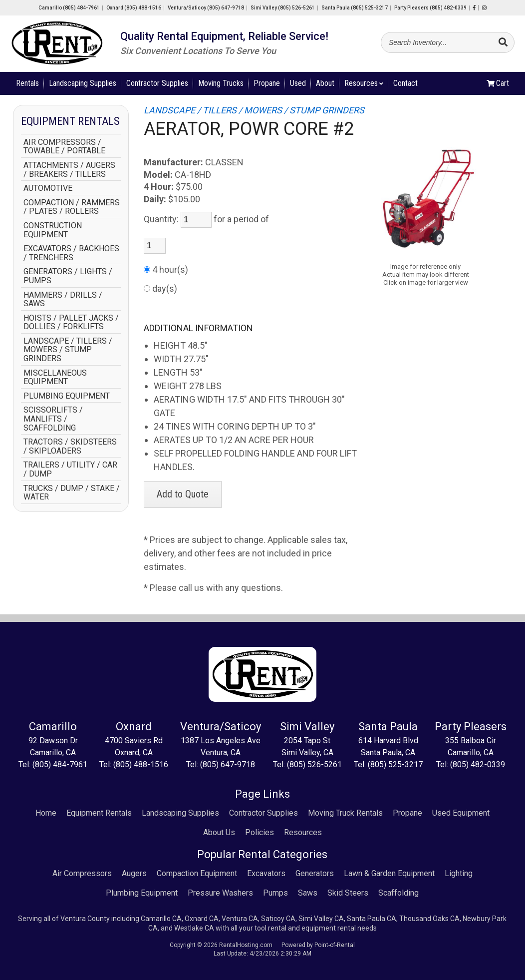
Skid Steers (348, 893)
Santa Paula (355, 8)
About (325, 83)
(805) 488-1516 (141, 764)
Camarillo (69, 8)
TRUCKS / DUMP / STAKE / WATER (72, 493)
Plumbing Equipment (142, 893)
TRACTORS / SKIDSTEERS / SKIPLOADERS (70, 446)
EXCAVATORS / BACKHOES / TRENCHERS (71, 253)
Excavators (266, 873)
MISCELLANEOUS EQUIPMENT (55, 377)
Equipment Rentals (99, 813)
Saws (308, 893)
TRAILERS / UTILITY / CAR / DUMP (70, 469)
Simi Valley (283, 8)
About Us (219, 832)
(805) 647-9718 (228, 764)
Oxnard (134, 8)
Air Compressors (82, 873)
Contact (405, 83)
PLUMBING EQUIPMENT (67, 396)
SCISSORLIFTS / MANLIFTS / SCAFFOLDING (53, 419)
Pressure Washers (220, 893)
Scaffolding (398, 893)
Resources (364, 83)
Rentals (27, 83)
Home (46, 813)
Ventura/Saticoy (206, 8)
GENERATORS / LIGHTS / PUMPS (68, 276)
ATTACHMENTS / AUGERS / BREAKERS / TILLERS (69, 170)
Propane (267, 83)
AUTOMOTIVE (48, 188)
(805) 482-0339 (478, 764)
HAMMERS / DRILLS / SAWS (63, 299)
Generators (315, 873)
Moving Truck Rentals (345, 813)
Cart (498, 83)
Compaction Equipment (197, 873)
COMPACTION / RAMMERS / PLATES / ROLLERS (72, 207)
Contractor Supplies (157, 83)
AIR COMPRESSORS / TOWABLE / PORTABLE (64, 147)
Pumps (275, 893)
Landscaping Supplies (83, 83)
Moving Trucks (221, 83)
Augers (134, 873)
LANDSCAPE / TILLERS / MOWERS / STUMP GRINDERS (68, 350)
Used (298, 83)
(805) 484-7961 (60, 764)
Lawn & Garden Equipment (389, 873)
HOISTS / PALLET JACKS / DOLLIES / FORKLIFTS (71, 322)
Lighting (459, 873)
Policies (260, 832)
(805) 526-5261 (314, 764)
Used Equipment (461, 813)
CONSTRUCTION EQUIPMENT (53, 230)
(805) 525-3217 (395, 764)
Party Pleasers (430, 8)
